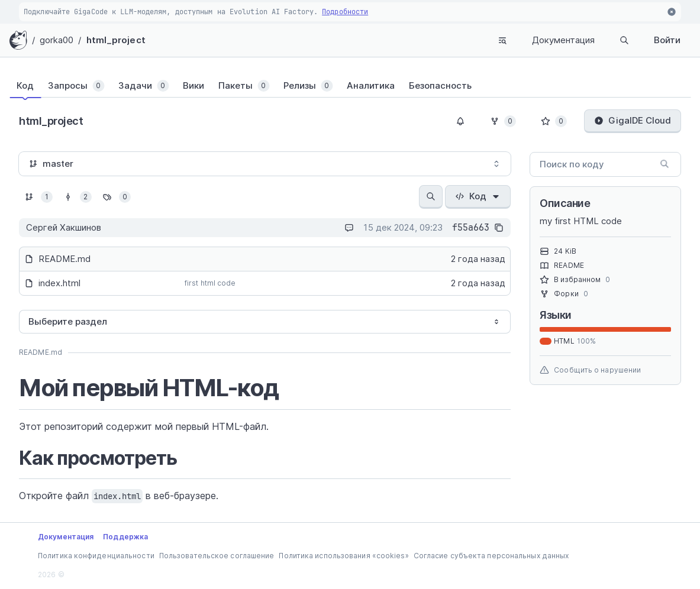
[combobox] (265, 164)
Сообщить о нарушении (590, 370)
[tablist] (350, 86)
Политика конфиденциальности (96, 556)
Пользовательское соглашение (217, 556)
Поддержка (125, 537)
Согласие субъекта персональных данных (491, 556)
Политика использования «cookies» (343, 556)
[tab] (32, 86)
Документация (563, 40)
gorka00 (57, 40)
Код (478, 196)
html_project (116, 40)
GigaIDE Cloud (633, 120)
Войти (667, 40)
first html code (210, 283)
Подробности (345, 12)
